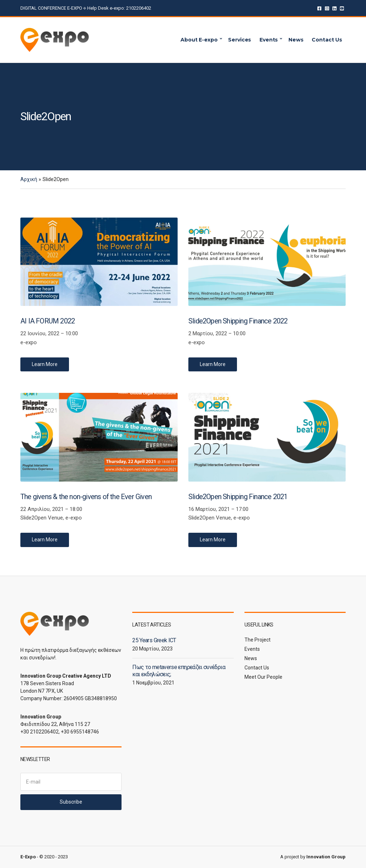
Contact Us (327, 40)
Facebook (319, 8)
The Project (258, 640)
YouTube (342, 8)
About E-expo (199, 40)
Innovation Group (326, 857)
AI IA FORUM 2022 (48, 321)
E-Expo (28, 857)
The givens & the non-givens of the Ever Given (86, 497)
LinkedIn (334, 8)
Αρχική (29, 179)
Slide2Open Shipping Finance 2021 (238, 497)
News (296, 40)
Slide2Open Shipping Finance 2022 (238, 321)
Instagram (327, 8)
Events (269, 40)
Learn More (45, 364)
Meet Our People (263, 677)
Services (239, 40)
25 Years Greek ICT (154, 640)
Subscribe (71, 802)
